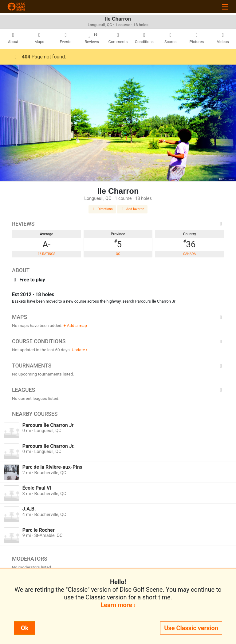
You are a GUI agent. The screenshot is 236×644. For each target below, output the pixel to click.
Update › (79, 350)
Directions (102, 209)
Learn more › (118, 605)
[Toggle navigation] (225, 7)
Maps (118, 317)
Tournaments (118, 366)
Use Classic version (191, 628)
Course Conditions (118, 341)
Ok (25, 628)
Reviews (118, 224)
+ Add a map (75, 325)
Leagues (118, 390)
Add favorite (132, 209)
